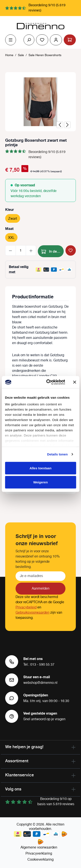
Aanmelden (41, 589)
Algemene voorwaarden (39, 848)
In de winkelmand (52, 251)
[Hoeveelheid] (21, 250)
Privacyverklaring (39, 854)
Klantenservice (20, 775)
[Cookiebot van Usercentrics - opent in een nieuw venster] (48, 382)
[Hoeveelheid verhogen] (31, 250)
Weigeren (40, 482)
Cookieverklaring (40, 860)
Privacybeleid (26, 607)
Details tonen (57, 454)
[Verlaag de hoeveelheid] (10, 250)
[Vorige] (60, 125)
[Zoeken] (29, 40)
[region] (40, 102)
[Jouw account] (56, 40)
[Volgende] (67, 125)
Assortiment (17, 761)
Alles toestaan (41, 468)
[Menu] (11, 40)
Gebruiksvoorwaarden (33, 613)
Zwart (13, 219)
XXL (11, 238)
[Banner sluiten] (75, 382)
